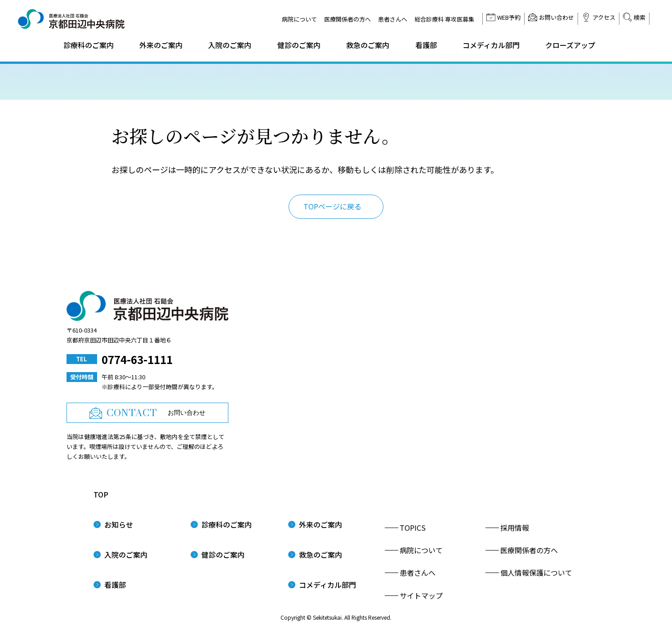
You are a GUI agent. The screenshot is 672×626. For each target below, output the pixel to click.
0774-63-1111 (137, 359)
